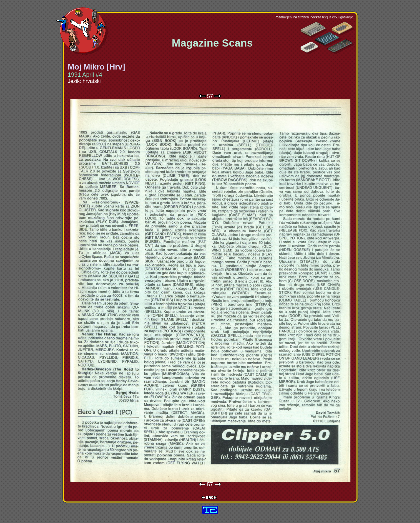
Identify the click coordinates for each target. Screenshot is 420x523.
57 (210, 96)
